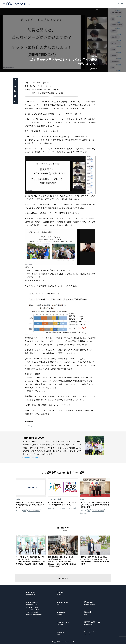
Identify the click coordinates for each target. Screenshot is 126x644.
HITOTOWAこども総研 (32, 612)
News (89, 510)
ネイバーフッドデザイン (33, 608)
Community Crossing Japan (34, 614)
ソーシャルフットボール (34, 510)
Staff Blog (94, 69)
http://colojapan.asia (31, 457)
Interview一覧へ (63, 578)
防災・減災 (72, 508)
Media (25, 510)
